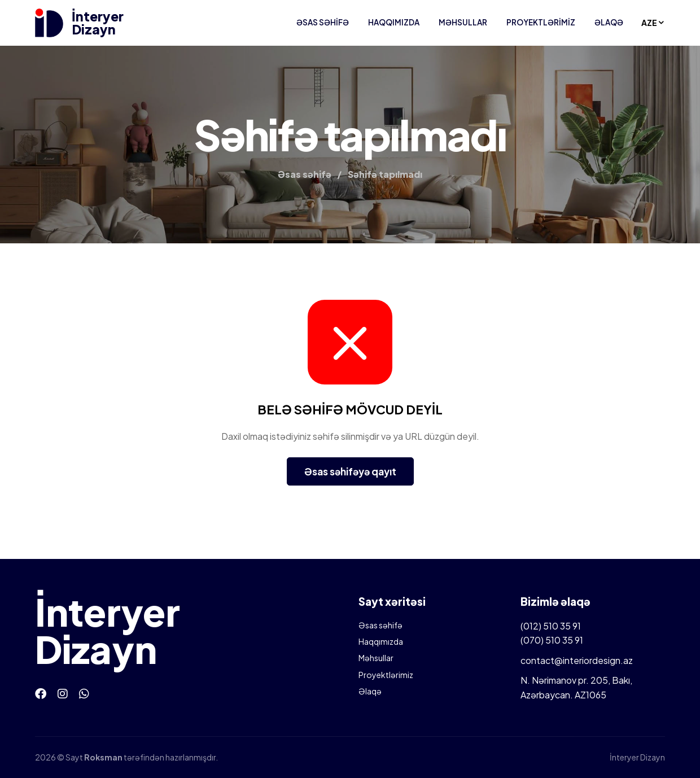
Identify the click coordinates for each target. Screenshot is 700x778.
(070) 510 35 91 (552, 640)
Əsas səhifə (323, 22)
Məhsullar (463, 22)
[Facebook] (41, 693)
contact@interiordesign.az (577, 660)
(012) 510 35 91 (551, 626)
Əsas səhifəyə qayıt (350, 471)
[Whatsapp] (84, 693)
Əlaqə (609, 22)
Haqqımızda (394, 22)
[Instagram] (63, 693)
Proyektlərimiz (541, 22)
